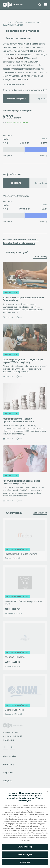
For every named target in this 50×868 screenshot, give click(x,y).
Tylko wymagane (25, 855)
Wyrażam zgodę (25, 847)
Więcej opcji (25, 862)
